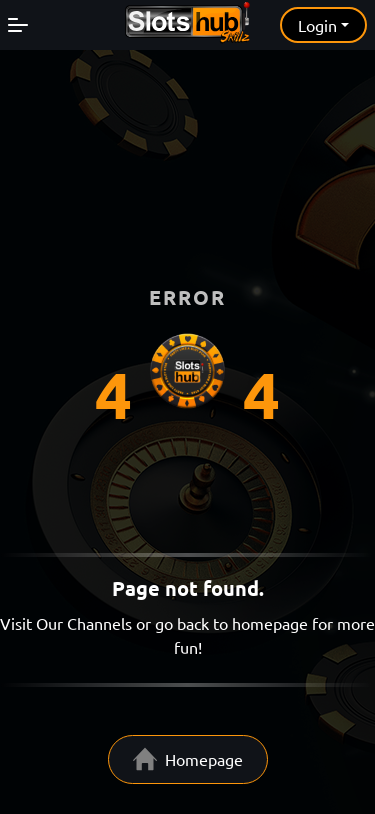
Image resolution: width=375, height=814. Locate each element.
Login (317, 25)
